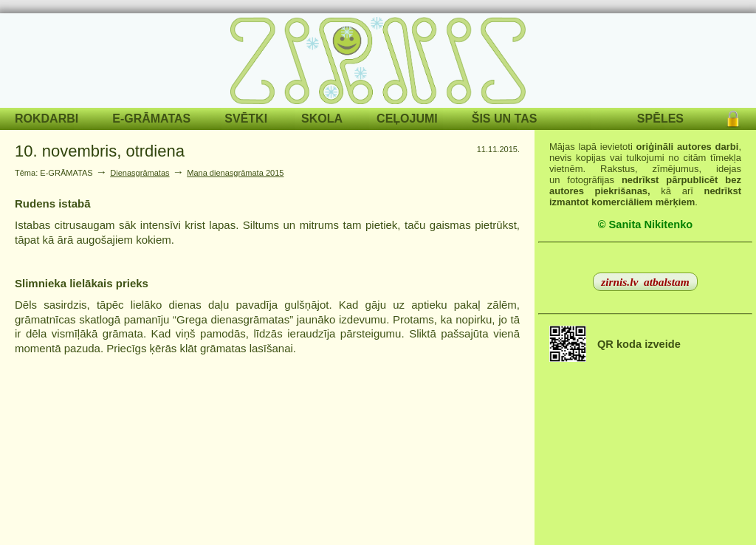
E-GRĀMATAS (151, 119)
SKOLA (322, 119)
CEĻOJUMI (407, 119)
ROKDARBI (47, 119)
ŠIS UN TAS (505, 119)
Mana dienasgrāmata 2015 (235, 173)
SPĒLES (660, 119)
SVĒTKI (246, 119)
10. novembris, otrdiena (100, 151)
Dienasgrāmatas (140, 173)
